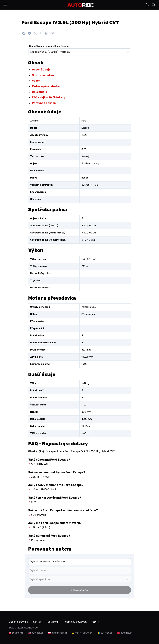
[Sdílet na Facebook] (24, 33)
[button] (5, 5)
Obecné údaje (41, 70)
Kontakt (38, 622)
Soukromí (53, 622)
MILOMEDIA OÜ (31, 628)
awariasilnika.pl (59, 633)
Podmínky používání (75, 622)
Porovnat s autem (44, 103)
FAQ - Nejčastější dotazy (49, 97)
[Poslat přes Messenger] (30, 33)
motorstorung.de (84, 633)
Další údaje (39, 92)
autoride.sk (18, 633)
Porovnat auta (79, 590)
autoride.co (37, 633)
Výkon (36, 81)
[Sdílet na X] (35, 33)
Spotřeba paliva (43, 75)
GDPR (96, 622)
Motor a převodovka (46, 86)
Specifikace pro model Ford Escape (49, 46)
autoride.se (107, 633)
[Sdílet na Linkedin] (41, 33)
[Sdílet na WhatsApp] (47, 33)
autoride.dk (126, 633)
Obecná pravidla (18, 622)
